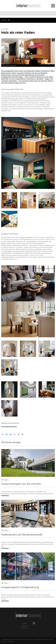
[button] (3, 434)
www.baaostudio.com (9, 427)
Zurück (4, 20)
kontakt (25, 623)
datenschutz (25, 628)
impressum (25, 626)
